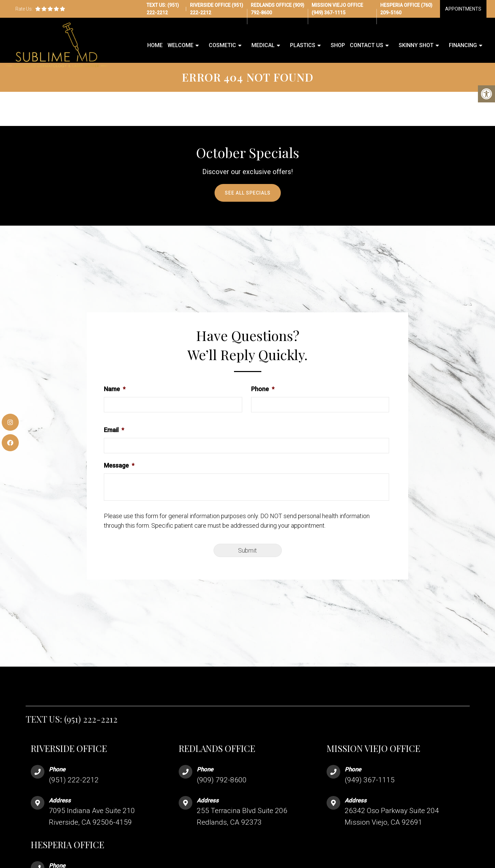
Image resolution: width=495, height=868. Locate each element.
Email (114, 441)
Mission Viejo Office (337, 5)
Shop (338, 46)
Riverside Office (211, 5)
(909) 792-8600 (222, 791)
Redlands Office (272, 5)
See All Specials (248, 204)
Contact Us (367, 46)
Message (119, 476)
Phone (263, 400)
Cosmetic (222, 46)
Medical (263, 46)
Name (115, 400)
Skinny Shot (416, 46)
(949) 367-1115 (328, 13)
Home (155, 46)
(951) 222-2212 (91, 730)
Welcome (180, 46)
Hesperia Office (401, 5)
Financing (463, 46)
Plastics (303, 46)
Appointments (463, 9)
